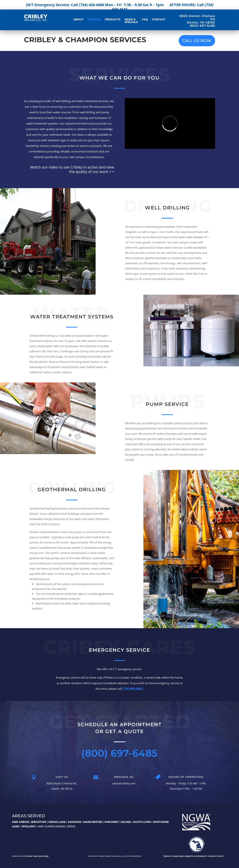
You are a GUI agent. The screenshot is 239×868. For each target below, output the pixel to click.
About (78, 20)
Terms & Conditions (173, 856)
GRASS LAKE (57, 822)
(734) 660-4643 (132, 689)
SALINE (126, 822)
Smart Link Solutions (37, 856)
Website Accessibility (196, 856)
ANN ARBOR (20, 822)
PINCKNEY (112, 822)
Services (94, 20)
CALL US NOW (197, 41)
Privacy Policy (216, 856)
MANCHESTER (93, 822)
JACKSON (74, 822)
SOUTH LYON (142, 822)
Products (113, 20)
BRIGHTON (39, 822)
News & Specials (131, 21)
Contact (159, 20)
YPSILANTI (28, 826)
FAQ (145, 20)
